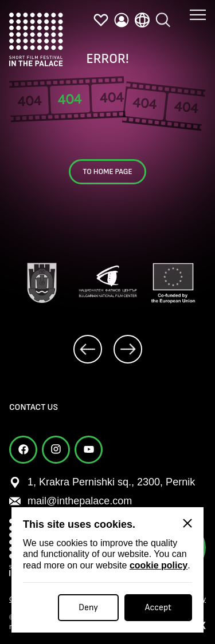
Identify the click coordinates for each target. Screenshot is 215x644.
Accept (158, 608)
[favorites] (101, 20)
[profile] (122, 20)
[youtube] (89, 450)
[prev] (88, 349)
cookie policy (159, 565)
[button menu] (198, 6)
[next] (128, 349)
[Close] (187, 523)
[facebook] (23, 450)
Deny (88, 608)
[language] (142, 19)
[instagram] (56, 450)
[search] (163, 15)
